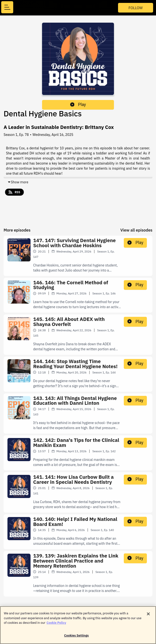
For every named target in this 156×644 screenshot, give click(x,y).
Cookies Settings (76, 638)
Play (78, 105)
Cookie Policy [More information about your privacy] (56, 625)
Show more (18, 182)
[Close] (148, 616)
